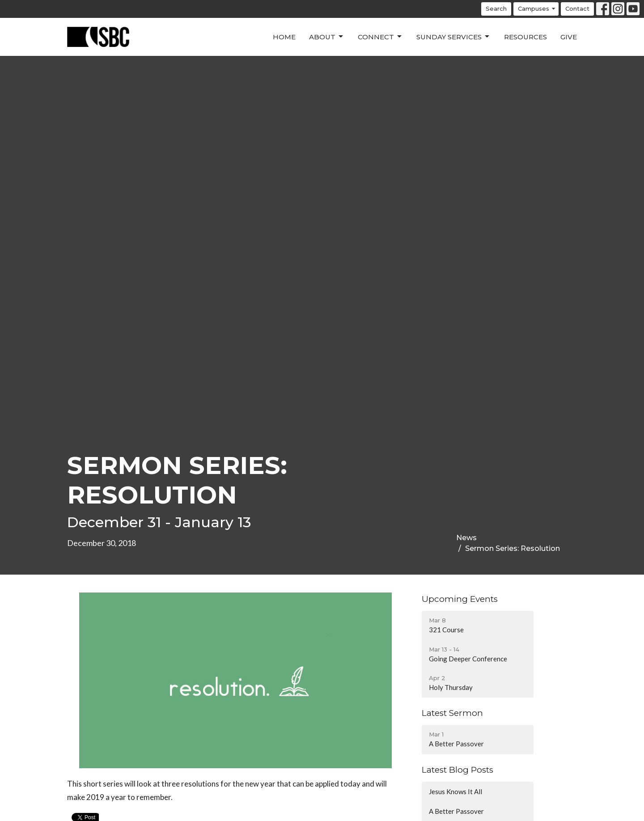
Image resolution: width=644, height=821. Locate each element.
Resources (525, 37)
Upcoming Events (460, 599)
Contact (577, 8)
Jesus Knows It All (455, 791)
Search (496, 8)
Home (284, 37)
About (327, 37)
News (466, 538)
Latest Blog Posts (458, 770)
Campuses (537, 9)
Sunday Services (453, 37)
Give (569, 37)
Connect (380, 37)
